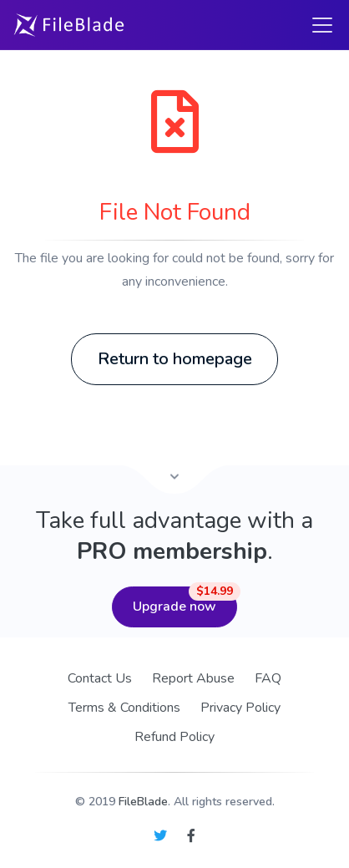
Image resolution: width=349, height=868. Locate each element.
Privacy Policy (240, 708)
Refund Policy (174, 737)
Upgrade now (185, 601)
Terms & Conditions (124, 708)
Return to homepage (175, 359)
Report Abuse (193, 678)
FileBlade (143, 802)
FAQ (268, 678)
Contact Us (100, 678)
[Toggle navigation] (322, 25)
